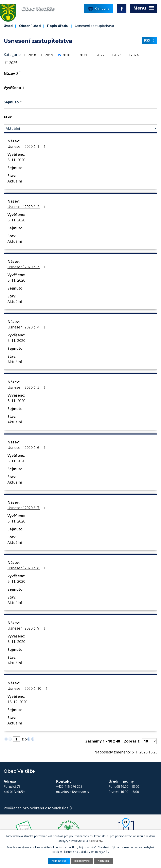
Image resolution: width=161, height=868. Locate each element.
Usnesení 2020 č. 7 (27, 508)
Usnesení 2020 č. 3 (27, 267)
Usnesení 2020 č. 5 (27, 387)
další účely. (96, 841)
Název (11, 73)
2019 (49, 55)
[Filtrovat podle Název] (80, 81)
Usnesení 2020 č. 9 (27, 628)
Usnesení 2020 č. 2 (27, 207)
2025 (13, 62)
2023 (117, 55)
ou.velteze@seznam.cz (73, 792)
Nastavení (104, 861)
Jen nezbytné (82, 861)
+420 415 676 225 (69, 786)
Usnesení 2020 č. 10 (28, 688)
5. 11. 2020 (16, 160)
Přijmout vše (59, 861)
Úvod (8, 26)
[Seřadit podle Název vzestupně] (20, 72)
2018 (32, 55)
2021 (83, 55)
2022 (100, 55)
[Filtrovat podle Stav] (80, 128)
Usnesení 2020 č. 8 (27, 568)
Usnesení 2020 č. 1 (27, 146)
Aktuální (15, 181)
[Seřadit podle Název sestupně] (20, 73)
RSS (150, 40)
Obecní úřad (30, 26)
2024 (135, 55)
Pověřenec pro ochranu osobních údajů (38, 808)
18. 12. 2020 (17, 702)
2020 (66, 55)
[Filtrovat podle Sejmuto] (80, 112)
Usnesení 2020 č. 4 (27, 327)
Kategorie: (13, 55)
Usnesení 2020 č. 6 (27, 447)
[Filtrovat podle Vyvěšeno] (80, 97)
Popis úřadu (58, 26)
